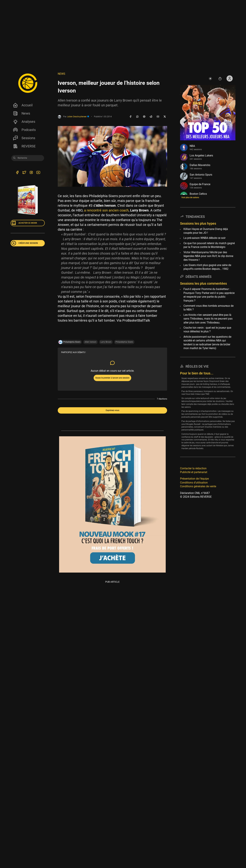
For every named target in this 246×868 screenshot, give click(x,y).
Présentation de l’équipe (194, 479)
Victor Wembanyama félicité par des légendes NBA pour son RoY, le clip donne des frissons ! (208, 256)
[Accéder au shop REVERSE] (220, 78)
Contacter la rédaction (193, 468)
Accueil (23, 105)
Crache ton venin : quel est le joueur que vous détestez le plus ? (207, 330)
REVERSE (24, 146)
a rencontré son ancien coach (106, 210)
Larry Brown (106, 342)
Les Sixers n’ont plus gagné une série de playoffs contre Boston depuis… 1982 (207, 267)
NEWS (61, 74)
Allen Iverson (90, 342)
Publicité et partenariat (194, 472)
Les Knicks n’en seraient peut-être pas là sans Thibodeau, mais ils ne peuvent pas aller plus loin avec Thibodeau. (208, 319)
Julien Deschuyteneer (78, 117)
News (21, 113)
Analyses (24, 122)
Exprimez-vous (112, 410)
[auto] (210, 78)
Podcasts (24, 130)
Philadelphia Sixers (124, 342)
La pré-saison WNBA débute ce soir (204, 238)
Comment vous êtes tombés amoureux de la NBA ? (209, 308)
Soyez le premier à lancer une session (112, 378)
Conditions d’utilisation (194, 483)
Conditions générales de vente (198, 486)
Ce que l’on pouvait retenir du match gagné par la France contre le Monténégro (209, 245)
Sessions (24, 138)
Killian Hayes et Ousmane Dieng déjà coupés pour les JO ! (206, 231)
